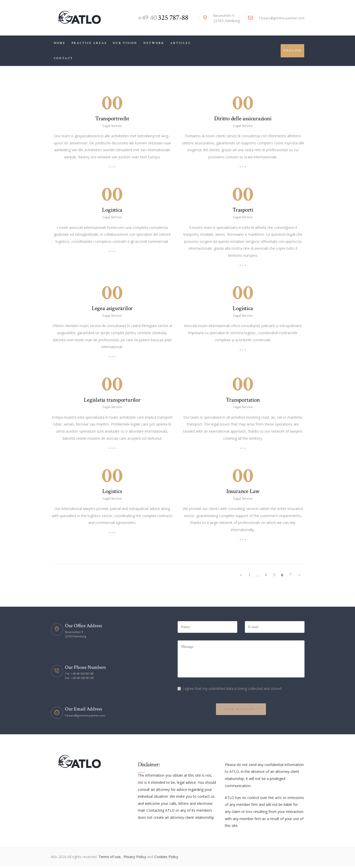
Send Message (239, 711)
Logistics (112, 492)
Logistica (112, 210)
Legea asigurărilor (112, 309)
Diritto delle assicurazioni (243, 118)
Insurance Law (243, 492)
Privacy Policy (135, 859)
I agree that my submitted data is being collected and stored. (232, 691)
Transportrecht (112, 118)
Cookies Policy (166, 859)
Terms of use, (111, 859)
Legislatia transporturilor (112, 401)
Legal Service (112, 126)
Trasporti (243, 210)
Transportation (243, 401)
